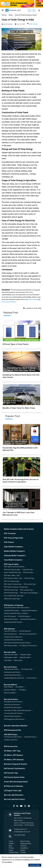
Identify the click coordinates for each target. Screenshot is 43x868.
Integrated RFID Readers (29, 611)
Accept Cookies (35, 865)
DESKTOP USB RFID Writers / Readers (16, 613)
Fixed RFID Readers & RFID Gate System (17, 608)
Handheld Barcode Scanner (13, 708)
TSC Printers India (27, 669)
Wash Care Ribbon (10, 693)
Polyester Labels (25, 655)
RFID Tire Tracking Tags (11, 581)
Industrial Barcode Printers (12, 675)
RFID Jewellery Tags (26, 590)
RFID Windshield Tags (11, 593)
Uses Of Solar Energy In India (26, 15)
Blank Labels (18, 660)
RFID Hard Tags (29, 578)
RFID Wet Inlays (28, 572)
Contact (23, 852)
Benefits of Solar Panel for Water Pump (19, 408)
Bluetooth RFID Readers (28, 619)
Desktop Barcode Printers (12, 672)
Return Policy (25, 841)
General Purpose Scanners (12, 716)
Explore (12, 844)
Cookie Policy (14, 852)
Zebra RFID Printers (30, 737)
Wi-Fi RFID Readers (10, 616)
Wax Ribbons (20, 687)
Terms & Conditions (24, 847)
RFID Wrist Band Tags (11, 590)
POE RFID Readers (24, 616)
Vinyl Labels (8, 660)
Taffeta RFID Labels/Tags (12, 599)
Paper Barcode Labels (11, 655)
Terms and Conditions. (9, 302)
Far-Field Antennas (25, 631)
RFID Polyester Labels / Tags (13, 578)
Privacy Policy (33, 299)
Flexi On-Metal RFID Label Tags (14, 596)
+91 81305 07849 (19, 835)
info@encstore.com (20, 829)
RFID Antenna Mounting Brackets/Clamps (17, 643)
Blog (11, 15)
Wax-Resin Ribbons (10, 690)
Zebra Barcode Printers (11, 669)
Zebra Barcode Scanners (12, 705)
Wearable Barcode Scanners (13, 702)
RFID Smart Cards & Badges (29, 593)
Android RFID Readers (11, 619)
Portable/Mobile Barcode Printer (14, 678)
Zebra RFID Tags (28, 570)
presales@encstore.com (22, 832)
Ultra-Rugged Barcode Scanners (14, 719)
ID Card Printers (31, 678)
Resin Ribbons (9, 687)
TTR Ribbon (22, 690)
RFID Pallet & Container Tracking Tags (16, 587)
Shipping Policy (26, 844)
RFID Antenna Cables (11, 646)
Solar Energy (33, 24)
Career (23, 850)
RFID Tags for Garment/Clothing (14, 567)
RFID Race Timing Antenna (28, 634)
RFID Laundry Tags (30, 584)
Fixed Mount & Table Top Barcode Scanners (18, 710)
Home (4, 15)
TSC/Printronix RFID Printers (13, 737)
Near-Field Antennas (10, 634)
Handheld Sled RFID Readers (13, 622)
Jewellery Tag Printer (11, 740)
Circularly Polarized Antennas (13, 640)
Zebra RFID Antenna (10, 631)
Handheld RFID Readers (12, 611)
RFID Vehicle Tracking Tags (13, 584)
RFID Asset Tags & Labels (12, 570)
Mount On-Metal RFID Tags (12, 572)
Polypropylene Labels (11, 657)
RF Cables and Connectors (28, 646)
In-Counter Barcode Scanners (13, 713)
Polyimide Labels (25, 657)
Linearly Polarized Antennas (13, 637)
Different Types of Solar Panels (16, 344)
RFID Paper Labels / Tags (12, 575)
